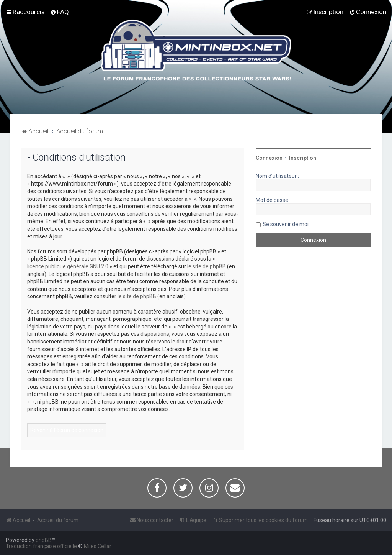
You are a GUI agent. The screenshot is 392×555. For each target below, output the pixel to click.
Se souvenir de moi (286, 224)
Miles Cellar (98, 546)
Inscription (303, 158)
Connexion (269, 158)
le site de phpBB (207, 266)
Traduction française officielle (41, 546)
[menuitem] (60, 12)
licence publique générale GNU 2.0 (68, 266)
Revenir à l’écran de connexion (67, 430)
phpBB (44, 540)
